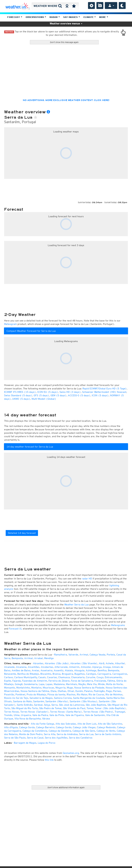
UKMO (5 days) (21, 399)
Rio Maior (82, 694)
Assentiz (59, 670)
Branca (57, 674)
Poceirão (9, 694)
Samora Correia (63, 698)
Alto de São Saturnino (110, 724)
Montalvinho (23, 688)
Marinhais (71, 684)
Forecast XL (16, 629)
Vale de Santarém (95, 715)
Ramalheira (61, 655)
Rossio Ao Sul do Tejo (16, 698)
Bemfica (102, 670)
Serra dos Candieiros (81, 738)
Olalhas (62, 691)
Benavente (10, 674)
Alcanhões (34, 667)
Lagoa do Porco (47, 743)
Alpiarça (97, 667)
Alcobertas (47, 667)
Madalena (59, 684)
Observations (36, 17)
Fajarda (17, 681)
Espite (8, 681)
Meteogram (10, 324)
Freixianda (100, 681)
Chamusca (64, 677)
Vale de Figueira (75, 715)
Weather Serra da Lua (76, 605)
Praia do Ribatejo (36, 694)
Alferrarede (61, 667)
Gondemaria (31, 684)
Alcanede (9, 667)
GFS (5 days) (41, 395)
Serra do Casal (35, 738)
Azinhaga (91, 670)
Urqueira (26, 715)
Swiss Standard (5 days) (18, 395)
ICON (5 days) (100, 395)
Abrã (102, 663)
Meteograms (118, 625)
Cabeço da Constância (35, 731)
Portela (111, 655)
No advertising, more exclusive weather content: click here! (66, 100)
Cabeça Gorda (27, 727)
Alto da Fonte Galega (42, 724)
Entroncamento (113, 677)
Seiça (47, 705)
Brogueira (67, 674)
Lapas (49, 684)
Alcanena (21, 667)
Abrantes (38, 663)
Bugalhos (80, 674)
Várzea (46, 719)
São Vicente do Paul (74, 708)
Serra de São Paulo (15, 738)
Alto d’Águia (11, 727)
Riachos (71, 694)
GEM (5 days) (59, 395)
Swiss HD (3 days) (70, 392)
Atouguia (79, 670)
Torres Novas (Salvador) (34, 712)
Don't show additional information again (66, 787)
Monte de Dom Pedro (31, 734)
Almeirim (74, 667)
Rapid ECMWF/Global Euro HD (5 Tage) (105, 389)
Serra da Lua (86, 734)
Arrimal (84, 655)
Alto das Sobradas (66, 724)
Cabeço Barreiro (45, 727)
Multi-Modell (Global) (44, 399)
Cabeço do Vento (106, 731)
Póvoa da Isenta (56, 694)
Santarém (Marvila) (57, 701)
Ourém (79, 691)
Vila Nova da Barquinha (28, 719)
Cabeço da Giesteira (60, 731)
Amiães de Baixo (21, 670)
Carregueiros (120, 674)
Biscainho (46, 674)
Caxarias (52, 677)
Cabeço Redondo (106, 727)
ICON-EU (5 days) (48, 392)
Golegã (19, 684)
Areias (35, 670)
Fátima (111, 681)
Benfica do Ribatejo (28, 674)
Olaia (53, 691)
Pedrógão (99, 691)
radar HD (87, 579)
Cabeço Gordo (64, 727)
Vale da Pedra (40, 715)
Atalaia (69, 670)
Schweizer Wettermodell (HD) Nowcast (104, 392)
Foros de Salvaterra (82, 681)
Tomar (90, 708)
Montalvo (36, 688)
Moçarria (60, 688)
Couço (100, 677)
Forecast (15, 17)
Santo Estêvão (25, 705)
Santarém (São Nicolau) (84, 701)
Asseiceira (46, 670)
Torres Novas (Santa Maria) (66, 712)
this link (49, 760)
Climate (90, 17)
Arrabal (38, 658)
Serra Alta (50, 734)
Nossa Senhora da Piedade (89, 688)
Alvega (107, 667)
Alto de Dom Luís (87, 724)
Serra (54, 705)
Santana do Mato (22, 701)
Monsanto (10, 688)
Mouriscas (48, 688)
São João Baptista (96, 705)
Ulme (17, 715)
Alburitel (120, 663)
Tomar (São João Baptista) (110, 708)
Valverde (73, 655)
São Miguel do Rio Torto (25, 708)
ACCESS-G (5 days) (79, 395)
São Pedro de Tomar (50, 708)
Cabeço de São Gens (84, 731)
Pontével (20, 694)
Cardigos (91, 674)
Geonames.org (71, 753)
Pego (109, 691)
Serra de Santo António (108, 734)
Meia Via (92, 684)
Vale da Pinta (57, 715)
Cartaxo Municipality (26, 677)
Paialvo (88, 691)
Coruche (91, 677)
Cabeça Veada (97, 655)
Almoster (86, 667)
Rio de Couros (96, 694)
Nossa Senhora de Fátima (35, 691)
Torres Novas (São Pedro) (98, 712)
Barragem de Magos (25, 743)
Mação (82, 684)
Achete (110, 663)
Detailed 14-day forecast (22, 533)
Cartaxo (9, 677)
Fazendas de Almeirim (35, 681)
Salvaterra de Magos (41, 698)
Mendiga (49, 658)
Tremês (8, 715)
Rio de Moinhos (114, 694)
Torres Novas (12, 712)
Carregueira (104, 674)
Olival (71, 691)
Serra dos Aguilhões (56, 738)
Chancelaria (78, 677)
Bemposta (17, 658)
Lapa (42, 684)
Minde (101, 684)
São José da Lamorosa (72, 705)
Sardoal (38, 705)
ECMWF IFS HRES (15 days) (20, 392)
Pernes (117, 691)
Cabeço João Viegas (84, 727)
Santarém (39, 701)
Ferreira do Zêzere (59, 681)
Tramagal (120, 712)
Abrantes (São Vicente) (84, 663)
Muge (70, 688)
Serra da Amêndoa (67, 734)
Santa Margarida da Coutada (89, 698)
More (104, 17)
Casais (42, 677)
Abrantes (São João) (57, 663)
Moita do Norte (114, 684)
